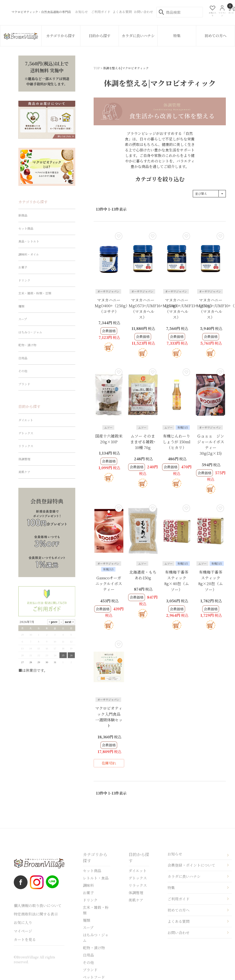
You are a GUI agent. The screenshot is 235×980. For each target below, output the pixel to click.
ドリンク (24, 280)
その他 (23, 371)
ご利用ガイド (179, 899)
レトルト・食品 (96, 878)
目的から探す (100, 36)
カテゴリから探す (61, 36)
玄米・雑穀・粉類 (96, 910)
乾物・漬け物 (27, 345)
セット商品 (26, 228)
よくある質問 (179, 921)
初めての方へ (215, 36)
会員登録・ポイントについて (191, 865)
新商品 (23, 215)
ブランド (24, 384)
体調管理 (24, 459)
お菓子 (23, 267)
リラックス (26, 446)
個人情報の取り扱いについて (38, 906)
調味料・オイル (29, 254)
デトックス (26, 433)
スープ (23, 319)
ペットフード (94, 977)
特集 (177, 36)
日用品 (23, 358)
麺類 (21, 306)
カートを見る (25, 940)
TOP (97, 68)
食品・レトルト (29, 241)
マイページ (23, 931)
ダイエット (26, 420)
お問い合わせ (179, 933)
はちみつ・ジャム (30, 332)
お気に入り (23, 923)
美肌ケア (24, 472)
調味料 (88, 885)
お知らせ (175, 854)
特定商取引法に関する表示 (36, 914)
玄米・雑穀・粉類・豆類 (35, 293)
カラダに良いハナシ (138, 36)
